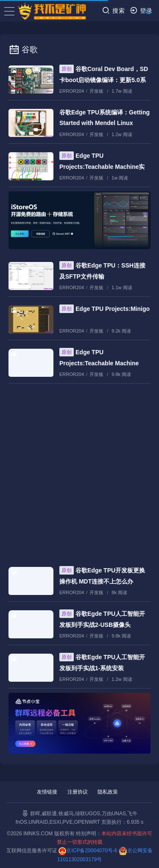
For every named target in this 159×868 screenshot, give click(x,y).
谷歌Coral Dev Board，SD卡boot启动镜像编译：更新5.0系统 (104, 80)
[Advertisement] (79, 471)
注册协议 (78, 792)
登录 (141, 10)
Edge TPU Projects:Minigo (105, 309)
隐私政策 (108, 792)
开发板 (96, 91)
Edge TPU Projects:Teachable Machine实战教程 (102, 166)
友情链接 (47, 792)
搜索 (113, 10)
